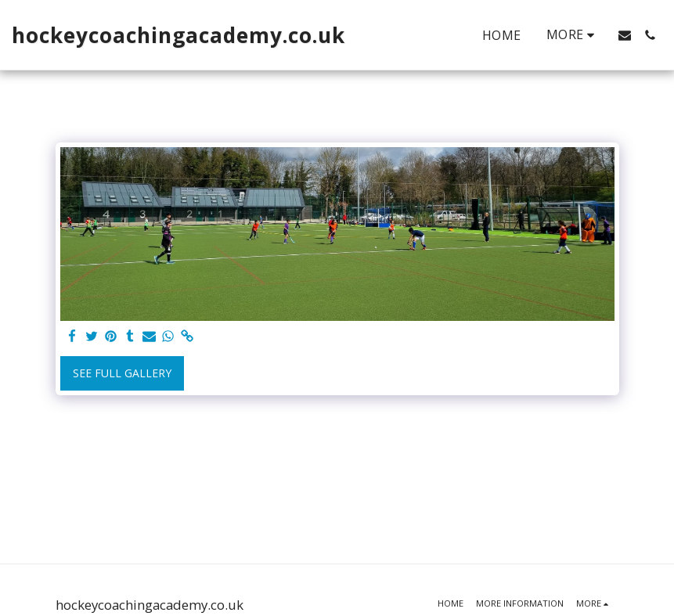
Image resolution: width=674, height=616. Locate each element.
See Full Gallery (122, 373)
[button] (625, 35)
